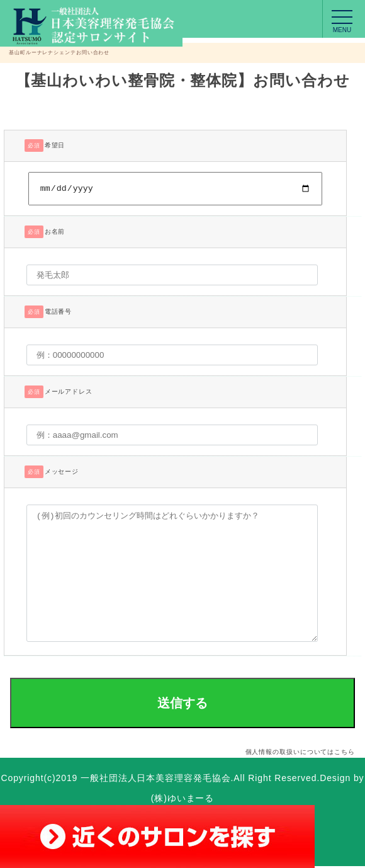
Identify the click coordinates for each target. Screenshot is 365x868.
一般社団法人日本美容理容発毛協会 (155, 780)
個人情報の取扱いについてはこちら (300, 754)
